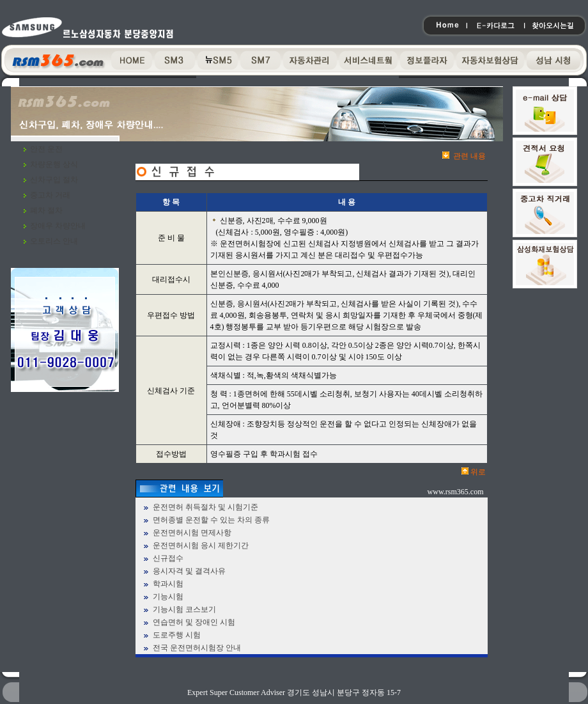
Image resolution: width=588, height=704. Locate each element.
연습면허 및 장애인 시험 (194, 622)
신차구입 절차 (54, 180)
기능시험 (168, 597)
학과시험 (168, 584)
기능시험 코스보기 (184, 609)
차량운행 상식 (54, 164)
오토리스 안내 (54, 241)
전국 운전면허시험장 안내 (197, 648)
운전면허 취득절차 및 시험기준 (205, 507)
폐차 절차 (46, 210)
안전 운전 (46, 149)
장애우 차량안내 (58, 226)
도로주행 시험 (177, 635)
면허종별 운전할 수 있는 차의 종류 (211, 520)
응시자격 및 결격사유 (189, 571)
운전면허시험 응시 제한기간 (201, 545)
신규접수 (168, 558)
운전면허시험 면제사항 (192, 533)
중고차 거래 (50, 195)
